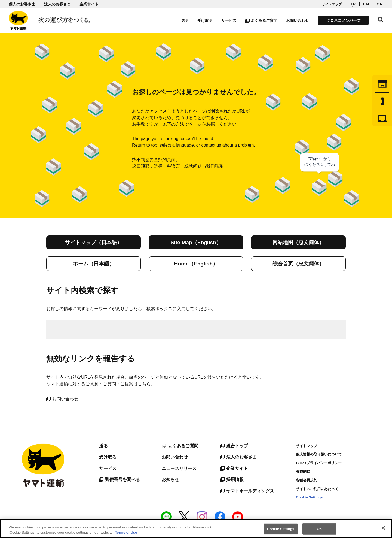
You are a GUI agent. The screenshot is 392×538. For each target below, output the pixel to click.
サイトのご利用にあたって (317, 489)
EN (366, 4)
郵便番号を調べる (120, 480)
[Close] (383, 528)
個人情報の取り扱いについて (319, 454)
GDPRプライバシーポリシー (319, 463)
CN (380, 4)
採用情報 (232, 480)
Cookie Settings (309, 497)
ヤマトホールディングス (247, 491)
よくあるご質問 (261, 20)
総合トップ (234, 446)
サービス (229, 20)
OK (320, 529)
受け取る (205, 20)
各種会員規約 (307, 480)
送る (185, 20)
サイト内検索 (381, 20)
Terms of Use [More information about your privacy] (126, 532)
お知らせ (170, 480)
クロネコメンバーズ (344, 20)
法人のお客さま (57, 4)
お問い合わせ (298, 20)
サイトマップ (332, 4)
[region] (196, 529)
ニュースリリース (179, 468)
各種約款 (303, 471)
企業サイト (89, 4)
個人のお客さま (22, 4)
